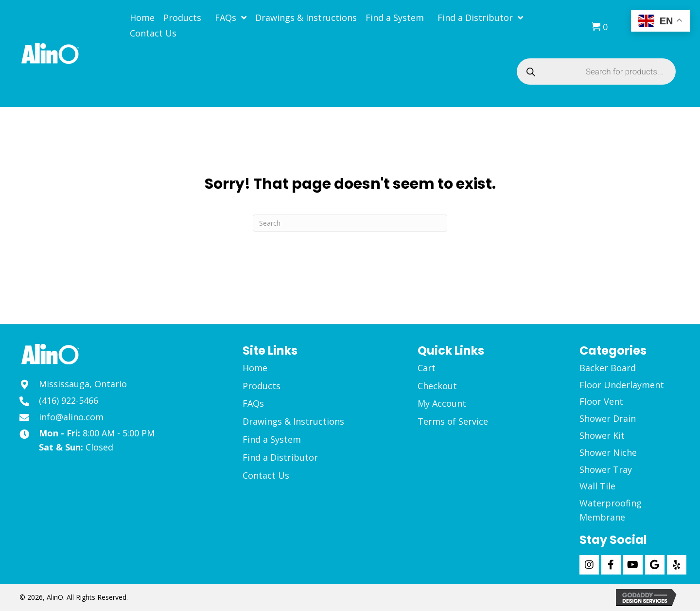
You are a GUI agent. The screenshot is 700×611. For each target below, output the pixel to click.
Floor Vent (601, 401)
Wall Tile (597, 486)
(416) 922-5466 (69, 400)
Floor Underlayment (622, 385)
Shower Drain (608, 418)
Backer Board (608, 368)
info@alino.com (71, 417)
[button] (589, 565)
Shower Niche (608, 452)
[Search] (350, 223)
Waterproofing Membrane (611, 510)
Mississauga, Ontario (83, 384)
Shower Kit (602, 435)
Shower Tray (606, 469)
